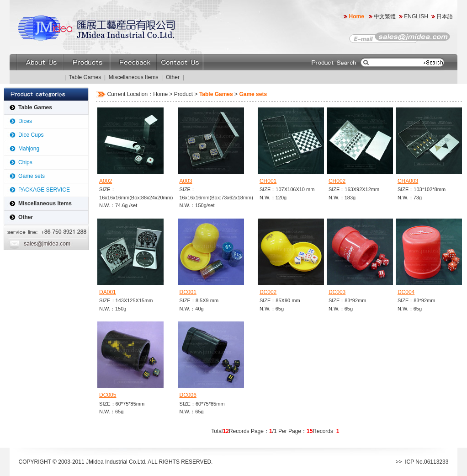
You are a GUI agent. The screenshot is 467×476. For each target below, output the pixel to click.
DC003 (337, 292)
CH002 (337, 181)
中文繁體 (385, 16)
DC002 (268, 292)
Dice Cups (31, 135)
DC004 (406, 292)
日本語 (445, 16)
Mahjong (29, 149)
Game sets (32, 176)
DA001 (108, 292)
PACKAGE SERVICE (44, 190)
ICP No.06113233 (427, 462)
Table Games (85, 77)
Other (173, 77)
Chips (25, 162)
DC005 (108, 395)
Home (357, 16)
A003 (186, 181)
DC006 (188, 395)
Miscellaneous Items (134, 77)
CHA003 (408, 181)
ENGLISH (416, 16)
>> (399, 462)
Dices (25, 121)
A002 (106, 181)
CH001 (268, 181)
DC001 (188, 292)
